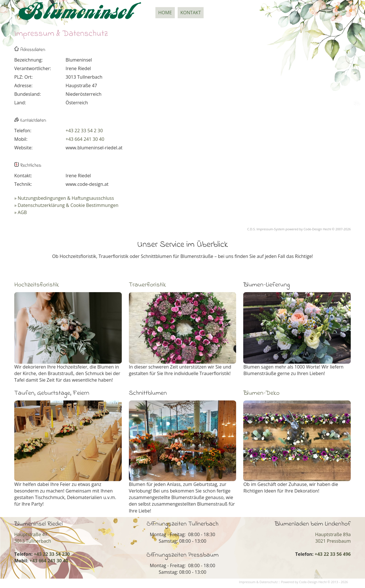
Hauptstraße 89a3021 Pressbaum (333, 538)
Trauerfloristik (147, 285)
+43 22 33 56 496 (333, 554)
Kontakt (191, 13)
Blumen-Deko (261, 393)
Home (165, 13)
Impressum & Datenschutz (258, 582)
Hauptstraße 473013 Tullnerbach (33, 538)
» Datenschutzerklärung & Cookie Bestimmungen (66, 205)
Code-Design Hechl (317, 229)
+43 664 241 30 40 (85, 139)
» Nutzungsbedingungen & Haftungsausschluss (64, 198)
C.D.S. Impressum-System (266, 229)
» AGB (21, 212)
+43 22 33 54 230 (52, 554)
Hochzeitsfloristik (37, 285)
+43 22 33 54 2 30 (84, 131)
